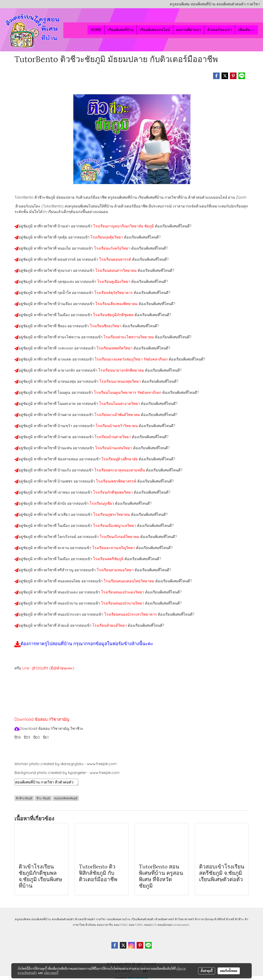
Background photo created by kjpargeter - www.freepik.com (67, 773)
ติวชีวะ (239, 919)
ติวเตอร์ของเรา (220, 30)
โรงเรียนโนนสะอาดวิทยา (120, 404)
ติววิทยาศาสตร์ (184, 919)
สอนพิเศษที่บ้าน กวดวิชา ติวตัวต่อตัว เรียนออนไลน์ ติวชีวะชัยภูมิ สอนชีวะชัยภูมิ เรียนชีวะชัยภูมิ (46, 782)
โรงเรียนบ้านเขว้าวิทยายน (117, 426)
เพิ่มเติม (246, 30)
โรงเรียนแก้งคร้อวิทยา (113, 248)
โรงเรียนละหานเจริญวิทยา (114, 548)
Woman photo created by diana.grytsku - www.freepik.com (65, 764)
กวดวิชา (101, 919)
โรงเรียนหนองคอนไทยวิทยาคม (130, 581)
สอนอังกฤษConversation (174, 925)
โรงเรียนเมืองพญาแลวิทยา (115, 526)
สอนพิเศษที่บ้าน (41, 919)
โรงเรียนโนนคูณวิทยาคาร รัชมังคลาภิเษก (128, 392)
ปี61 (46, 737)
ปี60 (37, 737)
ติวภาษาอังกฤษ (204, 919)
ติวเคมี (230, 919)
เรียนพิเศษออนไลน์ (155, 30)
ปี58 (18, 737)
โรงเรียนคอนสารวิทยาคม (117, 270)
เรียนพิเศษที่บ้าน (121, 30)
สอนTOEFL (136, 925)
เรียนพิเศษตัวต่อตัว (143, 919)
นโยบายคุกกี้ (51, 973)
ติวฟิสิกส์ (220, 919)
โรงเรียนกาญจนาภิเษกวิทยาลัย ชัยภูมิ (124, 226)
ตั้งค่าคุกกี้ (207, 971)
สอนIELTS (151, 925)
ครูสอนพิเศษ (23, 919)
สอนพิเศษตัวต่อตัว (63, 919)
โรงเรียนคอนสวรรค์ (116, 259)
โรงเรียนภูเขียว (102, 503)
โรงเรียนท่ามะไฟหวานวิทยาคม (129, 337)
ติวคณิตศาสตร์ (165, 919)
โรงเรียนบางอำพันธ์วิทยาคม (118, 415)
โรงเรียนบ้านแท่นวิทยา (114, 448)
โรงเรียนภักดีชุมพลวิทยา (113, 492)
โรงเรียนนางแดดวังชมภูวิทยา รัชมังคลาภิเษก (132, 359)
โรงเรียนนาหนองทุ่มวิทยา (121, 381)
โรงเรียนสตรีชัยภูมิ (109, 559)
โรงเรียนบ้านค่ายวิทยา (113, 437)
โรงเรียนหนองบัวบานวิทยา (123, 603)
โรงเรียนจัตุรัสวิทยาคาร (114, 293)
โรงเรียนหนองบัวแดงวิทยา (123, 592)
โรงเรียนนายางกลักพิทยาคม (122, 370)
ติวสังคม (91, 925)
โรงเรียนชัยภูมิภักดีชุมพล (114, 315)
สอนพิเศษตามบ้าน (119, 919)
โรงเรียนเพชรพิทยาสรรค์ (117, 481)
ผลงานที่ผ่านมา (189, 30)
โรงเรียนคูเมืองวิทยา (114, 282)
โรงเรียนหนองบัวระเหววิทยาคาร (131, 614)
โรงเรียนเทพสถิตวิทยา (115, 348)
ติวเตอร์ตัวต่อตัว (85, 919)
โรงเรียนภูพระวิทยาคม (112, 514)
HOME (96, 30)
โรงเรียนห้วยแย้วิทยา (110, 625)
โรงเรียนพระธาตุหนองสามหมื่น (120, 470)
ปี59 (27, 737)
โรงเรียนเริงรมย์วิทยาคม (120, 537)
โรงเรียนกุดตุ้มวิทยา (107, 237)
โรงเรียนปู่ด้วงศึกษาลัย (120, 459)
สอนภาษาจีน (105, 925)
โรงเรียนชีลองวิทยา (106, 326)
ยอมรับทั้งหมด (229, 971)
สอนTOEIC (121, 925)
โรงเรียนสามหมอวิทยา (116, 570)
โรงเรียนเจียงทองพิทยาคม (117, 304)
